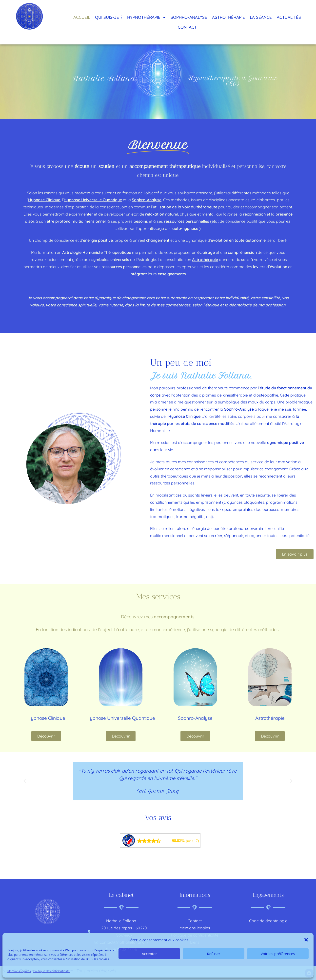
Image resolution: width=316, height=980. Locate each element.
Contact (187, 27)
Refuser (214, 954)
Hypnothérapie (146, 17)
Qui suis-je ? (109, 17)
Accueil (82, 17)
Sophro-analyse (189, 17)
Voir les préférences (278, 954)
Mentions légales (19, 971)
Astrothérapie (228, 17)
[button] (306, 940)
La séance (261, 17)
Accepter (149, 954)
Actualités (289, 17)
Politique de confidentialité (51, 971)
